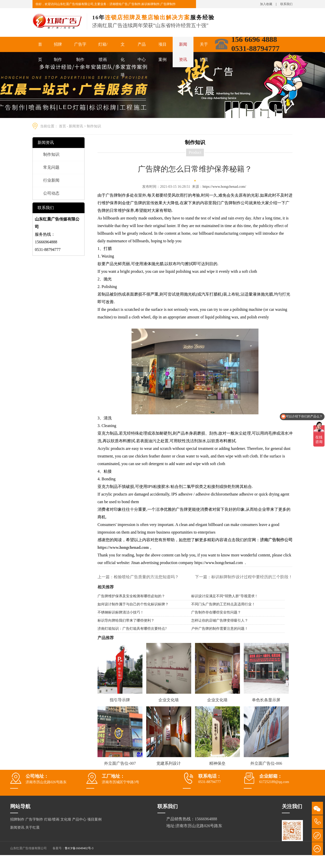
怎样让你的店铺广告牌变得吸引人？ (220, 620)
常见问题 (51, 167)
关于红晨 (204, 52)
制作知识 (94, 126)
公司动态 (51, 193)
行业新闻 (51, 180)
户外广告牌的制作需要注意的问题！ (220, 629)
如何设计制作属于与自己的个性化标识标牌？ (133, 604)
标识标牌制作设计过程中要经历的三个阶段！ (252, 577)
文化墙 (123, 59)
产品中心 (142, 52)
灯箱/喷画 (103, 52)
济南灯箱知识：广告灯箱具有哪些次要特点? (132, 629)
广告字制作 (80, 52)
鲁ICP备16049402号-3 (79, 848)
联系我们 (286, 4)
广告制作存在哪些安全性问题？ (216, 612)
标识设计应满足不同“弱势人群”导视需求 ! (224, 596)
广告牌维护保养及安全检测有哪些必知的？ (131, 596)
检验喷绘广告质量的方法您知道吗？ (146, 577)
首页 (40, 52)
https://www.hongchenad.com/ (224, 187)
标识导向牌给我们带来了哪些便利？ (126, 620)
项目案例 (162, 52)
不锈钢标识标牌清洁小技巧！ (121, 612)
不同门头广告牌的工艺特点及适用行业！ (223, 604)
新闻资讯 (183, 52)
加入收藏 (266, 4)
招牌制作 (58, 52)
